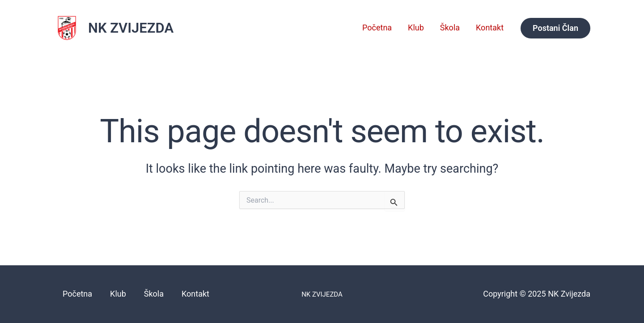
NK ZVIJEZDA (131, 28)
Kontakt (490, 28)
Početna (377, 28)
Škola (450, 28)
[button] (555, 28)
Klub (416, 28)
